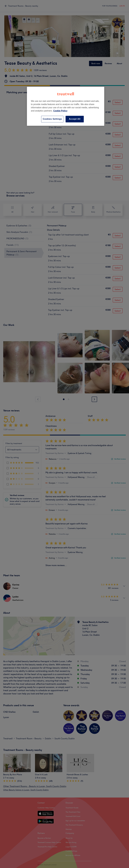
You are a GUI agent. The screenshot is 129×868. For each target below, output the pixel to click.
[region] (66, 106)
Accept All (75, 119)
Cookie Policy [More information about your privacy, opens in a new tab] (60, 111)
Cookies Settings (52, 119)
